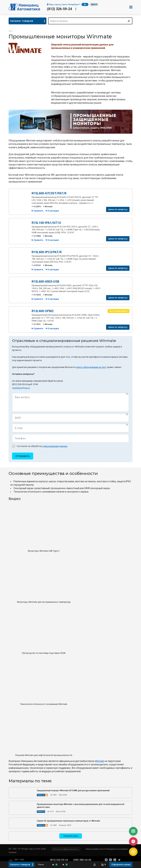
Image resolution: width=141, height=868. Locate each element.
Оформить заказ (121, 864)
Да (85, 4)
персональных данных (55, 446)
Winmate (99, 761)
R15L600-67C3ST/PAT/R (49, 193)
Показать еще (71, 836)
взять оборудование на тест (91, 367)
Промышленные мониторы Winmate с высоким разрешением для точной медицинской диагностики (81, 806)
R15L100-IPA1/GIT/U (46, 223)
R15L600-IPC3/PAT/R (47, 252)
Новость (41, 795)
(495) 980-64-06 (82, 860)
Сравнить (39, 211)
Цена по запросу (118, 209)
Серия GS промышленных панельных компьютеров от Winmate (68, 821)
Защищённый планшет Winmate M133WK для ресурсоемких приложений (73, 791)
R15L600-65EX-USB (45, 281)
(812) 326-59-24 (59, 9)
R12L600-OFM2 (43, 311)
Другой (94, 4)
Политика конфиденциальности (66, 849)
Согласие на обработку (40, 446)
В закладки (53, 211)
